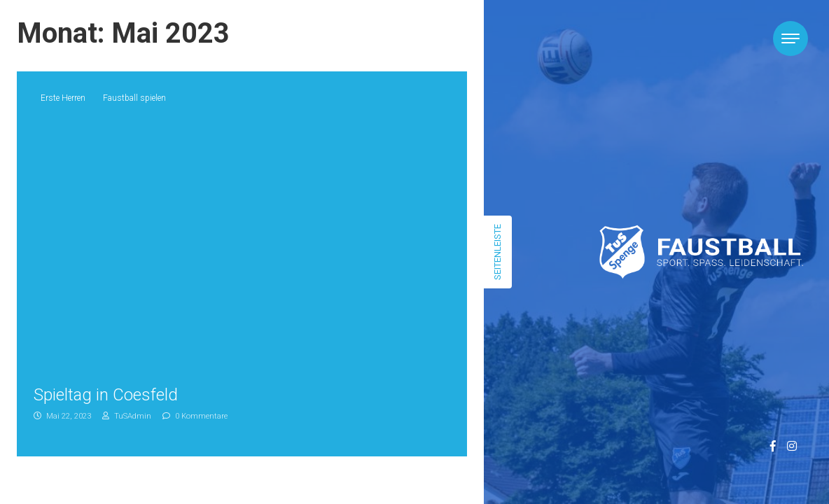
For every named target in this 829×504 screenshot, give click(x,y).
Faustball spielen (134, 98)
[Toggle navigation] (790, 38)
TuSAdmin (127, 416)
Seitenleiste (497, 252)
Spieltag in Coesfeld (106, 395)
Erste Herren (63, 98)
